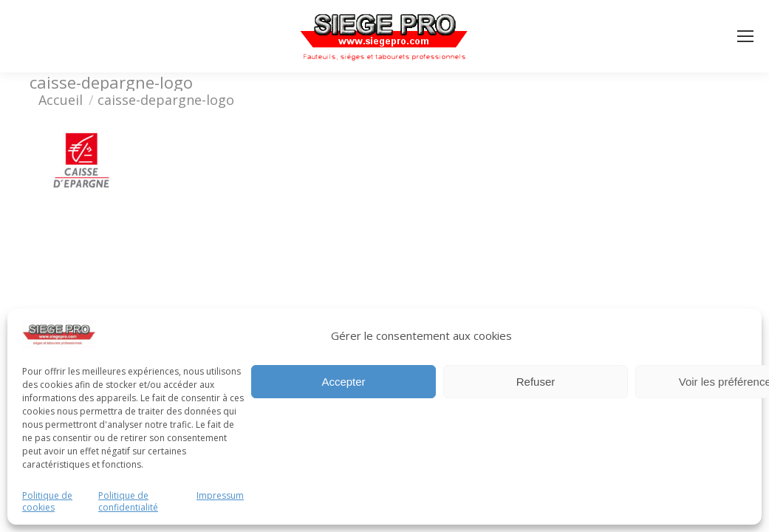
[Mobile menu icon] (745, 36)
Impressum (220, 496)
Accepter (343, 382)
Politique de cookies (47, 502)
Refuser (536, 382)
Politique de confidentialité (128, 502)
